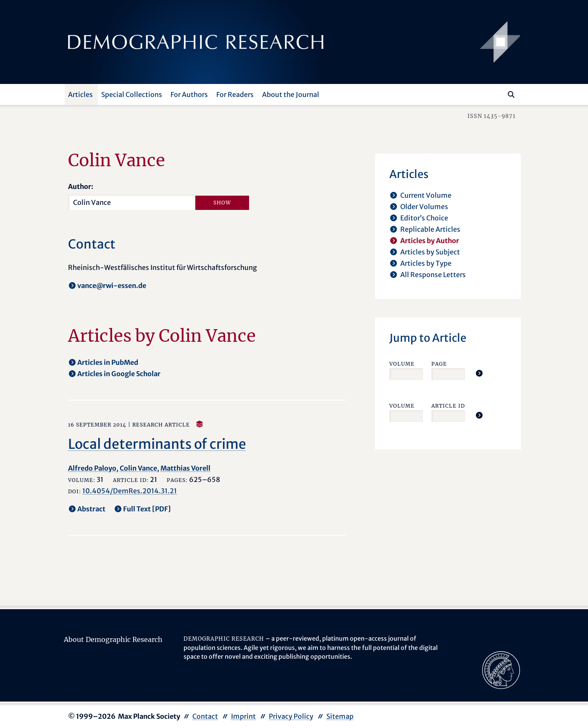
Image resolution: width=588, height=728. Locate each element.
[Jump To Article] (479, 373)
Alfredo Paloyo (92, 468)
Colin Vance (138, 468)
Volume (402, 364)
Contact (205, 716)
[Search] (511, 94)
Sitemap (340, 716)
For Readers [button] (235, 94)
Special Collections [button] (132, 94)
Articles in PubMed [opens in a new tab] (108, 362)
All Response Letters (433, 275)
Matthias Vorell (185, 468)
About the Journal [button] (291, 94)
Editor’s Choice (424, 218)
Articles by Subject (430, 252)
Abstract (91, 509)
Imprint (243, 716)
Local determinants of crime (157, 444)
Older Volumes (424, 207)
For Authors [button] (189, 94)
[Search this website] (499, 94)
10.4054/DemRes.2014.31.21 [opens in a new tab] (130, 491)
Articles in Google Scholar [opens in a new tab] (119, 374)
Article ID (448, 406)
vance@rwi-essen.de (112, 285)
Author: (81, 186)
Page (439, 364)
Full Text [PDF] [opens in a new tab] (147, 509)
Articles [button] (80, 94)
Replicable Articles (430, 229)
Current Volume (426, 195)
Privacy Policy (291, 716)
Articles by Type (426, 263)
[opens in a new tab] (501, 669)
